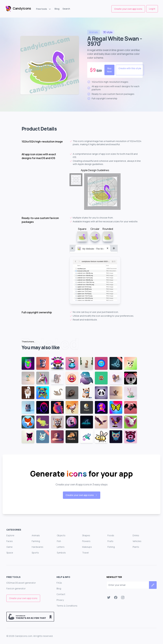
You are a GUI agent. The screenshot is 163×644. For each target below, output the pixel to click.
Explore (10, 535)
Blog (57, 9)
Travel (85, 553)
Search (66, 9)
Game (9, 547)
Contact (61, 594)
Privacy (60, 600)
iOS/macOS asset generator (21, 583)
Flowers (86, 541)
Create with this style (130, 68)
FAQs (59, 583)
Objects (61, 535)
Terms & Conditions (67, 606)
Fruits (110, 541)
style (108, 32)
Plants (136, 547)
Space (10, 553)
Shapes (86, 535)
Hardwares (37, 547)
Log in (152, 9)
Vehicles (137, 541)
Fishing (111, 547)
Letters (61, 547)
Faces (10, 541)
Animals (36, 535)
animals (94, 32)
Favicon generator (16, 588)
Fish (59, 541)
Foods (111, 535)
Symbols (61, 553)
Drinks (136, 535)
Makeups (87, 547)
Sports (35, 553)
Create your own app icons (128, 9)
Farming (36, 541)
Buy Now (109, 70)
